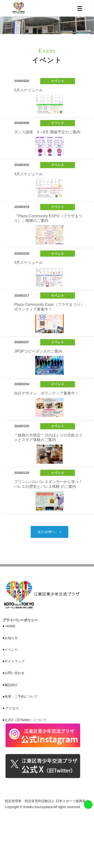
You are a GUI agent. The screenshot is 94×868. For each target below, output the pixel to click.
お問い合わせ (15, 673)
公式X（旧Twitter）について (26, 720)
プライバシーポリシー (20, 620)
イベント (11, 650)
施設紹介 (11, 685)
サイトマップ (15, 661)
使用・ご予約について (21, 696)
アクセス (12, 708)
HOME (10, 626)
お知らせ (11, 638)
